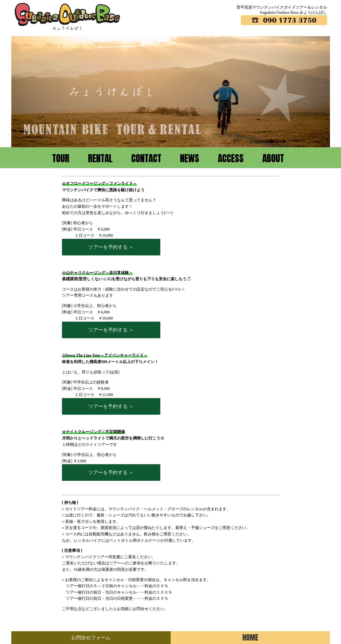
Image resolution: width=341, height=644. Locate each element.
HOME (250, 637)
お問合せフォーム (91, 638)
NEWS (190, 158)
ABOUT (273, 158)
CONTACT (146, 158)
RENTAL (100, 158)
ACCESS (231, 158)
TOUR (61, 158)
